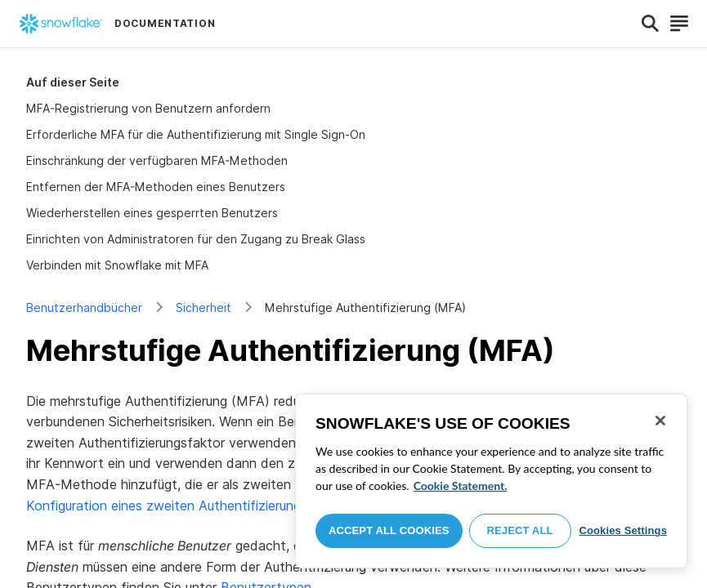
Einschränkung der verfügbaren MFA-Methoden (157, 160)
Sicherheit (204, 307)
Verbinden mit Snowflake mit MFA (117, 265)
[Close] (660, 421)
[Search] (650, 24)
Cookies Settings (623, 530)
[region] (491, 481)
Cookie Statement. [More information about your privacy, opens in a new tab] (461, 486)
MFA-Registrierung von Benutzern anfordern (148, 108)
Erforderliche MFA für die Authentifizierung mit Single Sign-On (196, 134)
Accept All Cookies (389, 530)
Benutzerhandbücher (84, 307)
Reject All (520, 530)
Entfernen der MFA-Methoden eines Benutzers (156, 187)
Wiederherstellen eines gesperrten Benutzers (152, 213)
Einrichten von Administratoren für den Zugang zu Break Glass (196, 239)
